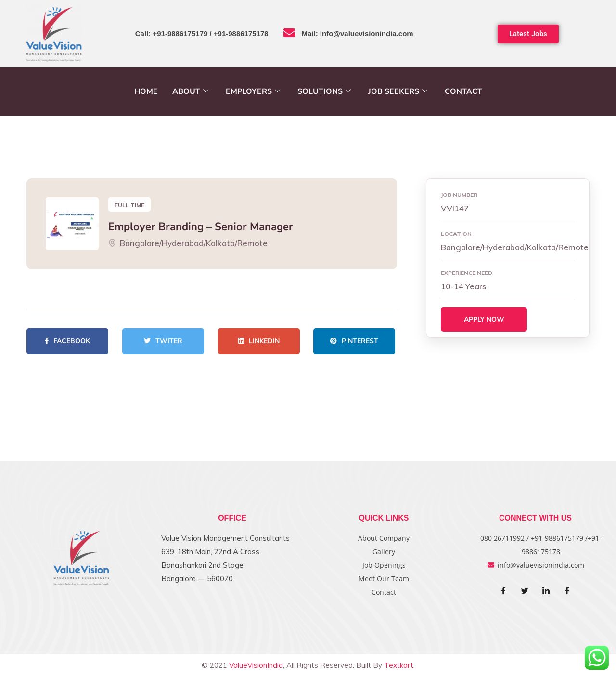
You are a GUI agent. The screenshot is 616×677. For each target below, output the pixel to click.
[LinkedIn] (546, 591)
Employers (253, 91)
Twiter (163, 341)
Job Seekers (398, 91)
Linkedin (259, 341)
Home (146, 91)
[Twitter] (525, 591)
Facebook (68, 341)
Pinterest (354, 341)
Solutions (324, 91)
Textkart (399, 665)
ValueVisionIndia (256, 665)
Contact (463, 91)
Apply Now (484, 319)
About (190, 91)
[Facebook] (504, 591)
